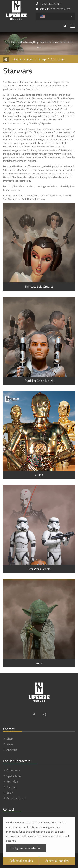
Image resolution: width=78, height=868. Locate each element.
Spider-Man (14, 776)
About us (12, 750)
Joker (10, 793)
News (10, 744)
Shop (42, 59)
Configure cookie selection (26, 848)
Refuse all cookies (21, 861)
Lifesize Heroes (23, 59)
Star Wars (58, 59)
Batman (11, 787)
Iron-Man (12, 781)
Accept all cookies (57, 861)
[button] (6, 43)
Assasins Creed (16, 798)
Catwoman (13, 770)
